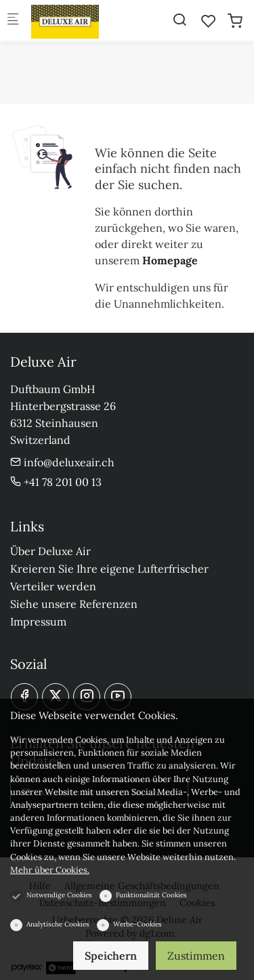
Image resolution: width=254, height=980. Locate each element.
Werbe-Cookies (137, 924)
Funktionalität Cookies (151, 895)
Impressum (38, 621)
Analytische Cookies (58, 924)
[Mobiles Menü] (13, 21)
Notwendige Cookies (59, 895)
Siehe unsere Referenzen (74, 604)
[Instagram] (87, 697)
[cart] (235, 21)
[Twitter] (56, 697)
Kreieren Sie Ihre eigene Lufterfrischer (109, 569)
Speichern (111, 956)
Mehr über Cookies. (50, 870)
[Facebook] (24, 697)
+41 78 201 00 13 (56, 482)
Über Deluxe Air (50, 551)
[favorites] (209, 21)
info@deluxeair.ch (62, 462)
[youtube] (118, 697)
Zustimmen (196, 956)
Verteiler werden (53, 586)
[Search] (179, 20)
